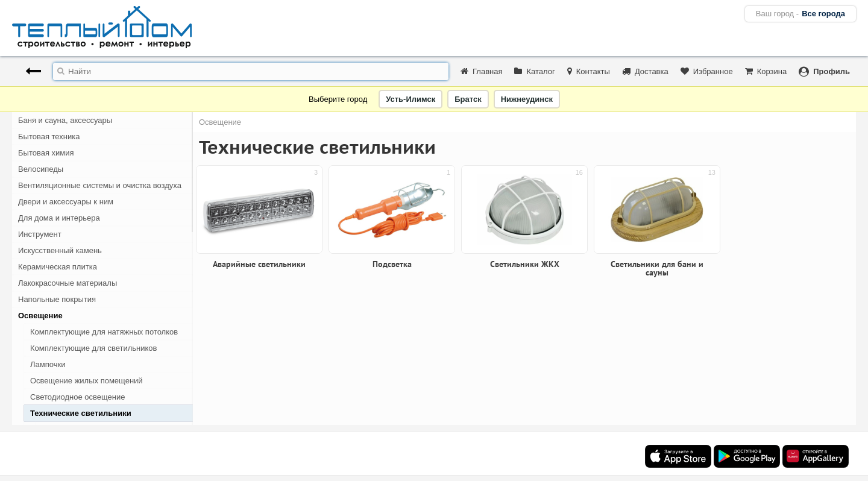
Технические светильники (81, 413)
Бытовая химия (46, 153)
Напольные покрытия (57, 299)
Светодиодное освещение (78, 397)
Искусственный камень (60, 250)
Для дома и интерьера (59, 218)
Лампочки (48, 364)
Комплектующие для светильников (93, 348)
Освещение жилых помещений (86, 381)
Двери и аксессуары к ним (66, 202)
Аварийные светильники (86, 429)
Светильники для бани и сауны (657, 268)
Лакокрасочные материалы (68, 283)
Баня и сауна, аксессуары (65, 120)
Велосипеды (41, 169)
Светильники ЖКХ (525, 264)
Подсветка (392, 264)
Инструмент (40, 234)
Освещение (40, 316)
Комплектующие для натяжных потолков (104, 332)
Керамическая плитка (58, 267)
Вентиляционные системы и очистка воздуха (100, 185)
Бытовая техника (49, 137)
